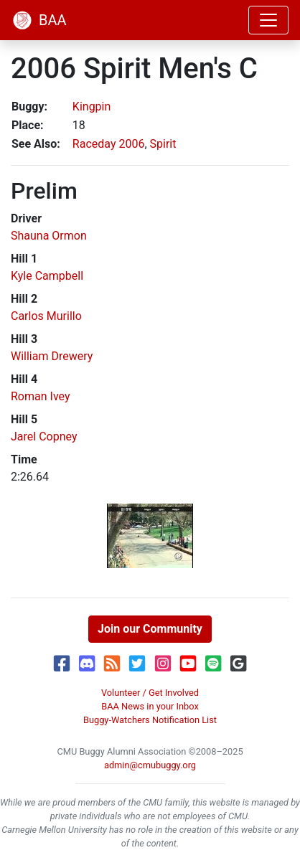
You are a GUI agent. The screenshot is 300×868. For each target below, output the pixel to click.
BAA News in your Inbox (150, 706)
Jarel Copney (44, 437)
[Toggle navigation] (268, 20)
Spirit (163, 144)
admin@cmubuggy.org (150, 765)
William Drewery (52, 356)
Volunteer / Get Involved (150, 693)
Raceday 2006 (109, 144)
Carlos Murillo (46, 316)
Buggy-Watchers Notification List (150, 720)
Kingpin (92, 107)
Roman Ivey (40, 396)
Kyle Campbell (47, 276)
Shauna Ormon (49, 236)
